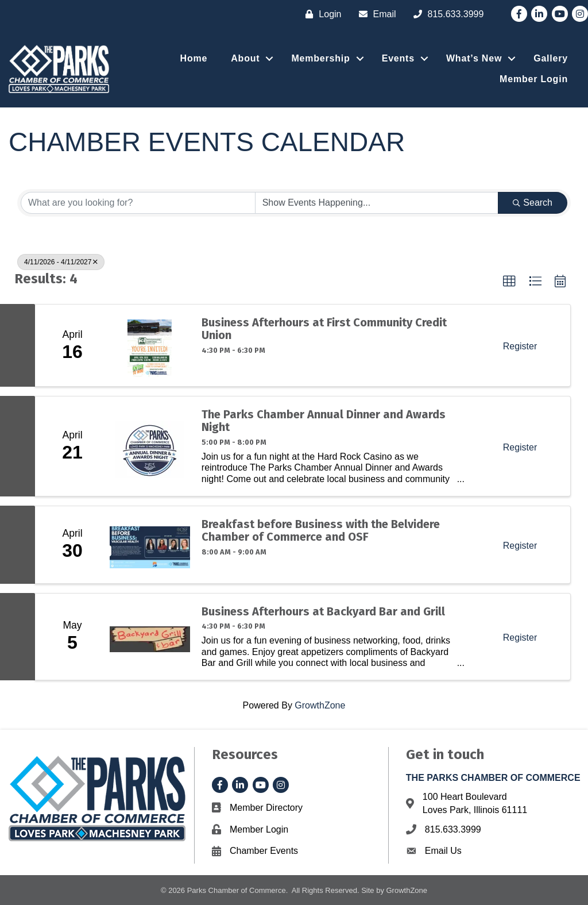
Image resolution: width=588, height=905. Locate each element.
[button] (509, 282)
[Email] (375, 14)
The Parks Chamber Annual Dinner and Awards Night (324, 421)
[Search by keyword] (138, 203)
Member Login (534, 79)
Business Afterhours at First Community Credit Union (324, 329)
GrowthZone (320, 705)
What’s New (474, 58)
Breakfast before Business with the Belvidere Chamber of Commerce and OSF (321, 530)
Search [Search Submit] (533, 203)
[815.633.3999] (446, 14)
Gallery (551, 58)
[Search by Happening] (377, 203)
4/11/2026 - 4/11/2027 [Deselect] (61, 262)
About (245, 58)
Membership (320, 58)
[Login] (320, 14)
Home (194, 58)
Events (398, 58)
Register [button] (520, 346)
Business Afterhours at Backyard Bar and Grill (323, 611)
